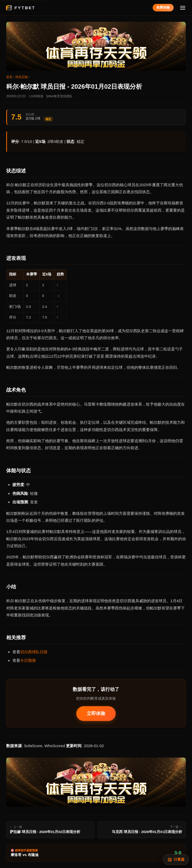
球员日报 (21, 77)
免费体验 (163, 7)
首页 (9, 77)
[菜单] (183, 8)
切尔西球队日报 (34, 652)
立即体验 (96, 713)
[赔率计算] (176, 860)
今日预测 (28, 660)
